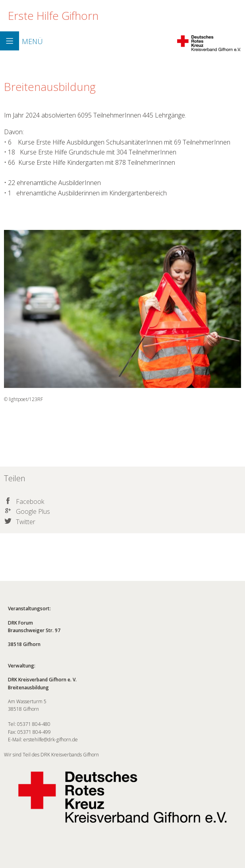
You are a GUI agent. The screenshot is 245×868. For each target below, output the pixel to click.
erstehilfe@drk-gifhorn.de (51, 740)
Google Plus (33, 511)
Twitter (26, 522)
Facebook (30, 502)
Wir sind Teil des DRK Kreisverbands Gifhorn (122, 794)
